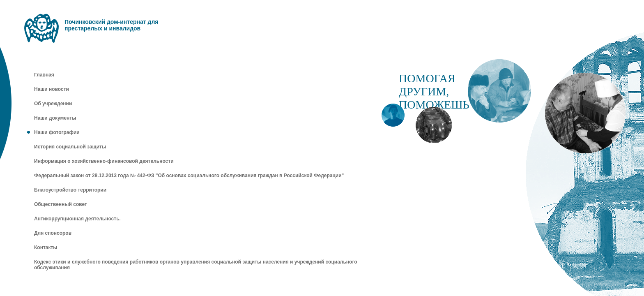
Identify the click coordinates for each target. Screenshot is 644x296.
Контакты (46, 247)
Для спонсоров (53, 233)
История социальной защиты (70, 147)
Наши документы (55, 118)
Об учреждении (53, 104)
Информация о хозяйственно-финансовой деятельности (104, 161)
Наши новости (52, 89)
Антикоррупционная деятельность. (77, 219)
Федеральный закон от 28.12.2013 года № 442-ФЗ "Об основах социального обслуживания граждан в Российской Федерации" (189, 176)
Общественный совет (61, 204)
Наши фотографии (57, 132)
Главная (44, 75)
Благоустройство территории (70, 190)
